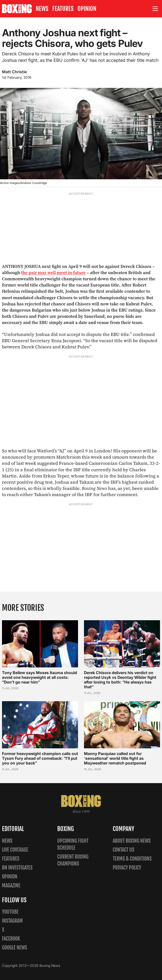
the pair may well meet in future (53, 272)
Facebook (11, 939)
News (42, 9)
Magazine (11, 886)
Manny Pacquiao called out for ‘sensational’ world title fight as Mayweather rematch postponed (115, 758)
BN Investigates (17, 868)
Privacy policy (127, 868)
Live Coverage (15, 850)
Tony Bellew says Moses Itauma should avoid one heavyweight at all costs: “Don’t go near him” (40, 677)
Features (63, 9)
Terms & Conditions (132, 859)
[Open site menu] (155, 9)
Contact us (123, 850)
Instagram (12, 921)
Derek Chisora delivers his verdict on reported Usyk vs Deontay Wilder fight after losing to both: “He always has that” (120, 680)
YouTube (10, 912)
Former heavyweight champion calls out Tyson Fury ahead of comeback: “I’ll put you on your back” (40, 758)
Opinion (87, 9)
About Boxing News (132, 841)
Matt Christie (14, 72)
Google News (14, 948)
